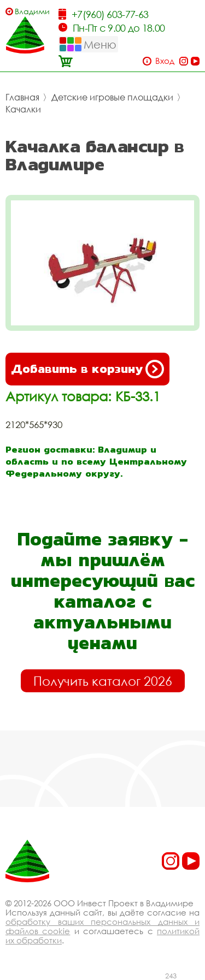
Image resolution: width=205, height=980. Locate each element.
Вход (165, 61)
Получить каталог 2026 (103, 681)
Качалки (23, 109)
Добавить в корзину (87, 369)
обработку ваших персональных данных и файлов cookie (102, 926)
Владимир (32, 11)
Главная (22, 97)
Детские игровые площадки (112, 97)
